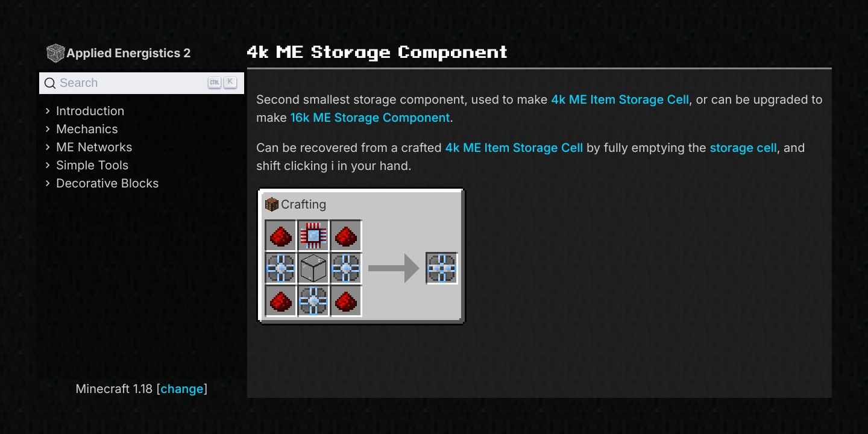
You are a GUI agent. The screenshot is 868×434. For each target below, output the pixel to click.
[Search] (142, 83)
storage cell (743, 148)
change (182, 389)
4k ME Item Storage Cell (620, 99)
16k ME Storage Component (370, 118)
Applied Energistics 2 (118, 53)
